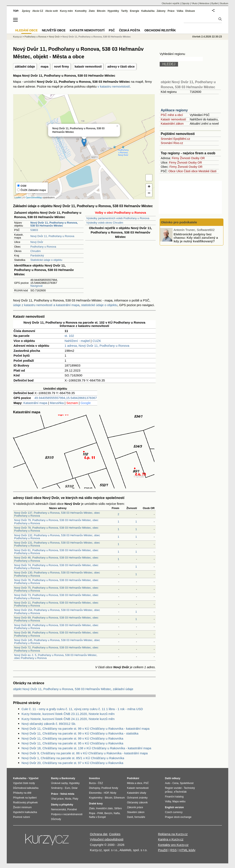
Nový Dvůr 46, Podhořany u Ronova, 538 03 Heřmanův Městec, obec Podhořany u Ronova (56, 559)
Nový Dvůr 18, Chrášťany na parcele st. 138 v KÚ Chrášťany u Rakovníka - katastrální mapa (86, 748)
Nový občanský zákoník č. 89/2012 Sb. (49, 724)
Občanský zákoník (137, 803)
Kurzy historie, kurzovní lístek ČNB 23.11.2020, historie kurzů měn (68, 714)
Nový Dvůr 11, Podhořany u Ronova (52, 236)
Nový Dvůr (37, 242)
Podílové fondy (110, 788)
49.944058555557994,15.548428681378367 (66, 398)
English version (174, 807)
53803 (34, 230)
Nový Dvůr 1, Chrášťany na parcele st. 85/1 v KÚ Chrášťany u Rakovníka (73, 758)
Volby (168, 801)
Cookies (115, 834)
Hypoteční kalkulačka (25, 812)
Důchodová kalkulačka (26, 788)
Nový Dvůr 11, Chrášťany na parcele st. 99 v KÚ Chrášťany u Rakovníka (72, 738)
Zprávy (26, 11)
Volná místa (67, 794)
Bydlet (215, 3)
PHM (100, 813)
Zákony (161, 11)
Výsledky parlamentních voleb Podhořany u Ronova (118, 218)
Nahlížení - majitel (77, 341)
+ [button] (149, 187)
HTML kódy (187, 850)
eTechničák (180, 792)
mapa (45, 67)
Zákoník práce (135, 807)
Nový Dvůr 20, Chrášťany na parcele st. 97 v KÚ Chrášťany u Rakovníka (72, 763)
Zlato (92, 11)
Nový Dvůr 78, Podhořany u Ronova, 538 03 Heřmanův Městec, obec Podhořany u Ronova (56, 529)
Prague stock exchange (178, 817)
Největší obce (54, 30)
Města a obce (135, 783)
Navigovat (36, 286)
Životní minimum (22, 807)
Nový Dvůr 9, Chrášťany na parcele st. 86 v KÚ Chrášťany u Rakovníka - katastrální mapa (85, 753)
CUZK (97, 341)
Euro (67, 788)
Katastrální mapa (35, 403)
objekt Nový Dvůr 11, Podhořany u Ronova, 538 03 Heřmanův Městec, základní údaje (73, 689)
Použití (163, 850)
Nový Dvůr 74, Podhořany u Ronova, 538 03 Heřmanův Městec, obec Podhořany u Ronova (56, 567)
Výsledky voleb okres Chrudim (105, 223)
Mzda (68, 799)
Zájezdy (185, 3)
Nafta (117, 813)
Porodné (72, 809)
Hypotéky (113, 11)
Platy (75, 799)
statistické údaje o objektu (99, 305)
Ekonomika (95, 793)
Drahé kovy (96, 804)
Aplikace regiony (174, 110)
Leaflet (18, 197)
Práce (171, 11)
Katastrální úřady (137, 793)
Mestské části (207, 171)
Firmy (175, 158)
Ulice (180, 171)
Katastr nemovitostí (173, 119)
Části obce (191, 171)
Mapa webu (179, 801)
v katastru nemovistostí (114, 86)
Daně (130, 817)
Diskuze (190, 11)
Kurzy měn (66, 11)
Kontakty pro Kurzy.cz (173, 845)
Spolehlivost (187, 783)
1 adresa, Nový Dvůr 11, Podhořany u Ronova (97, 346)
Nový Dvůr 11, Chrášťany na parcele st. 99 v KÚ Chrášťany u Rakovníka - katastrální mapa (86, 729)
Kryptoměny (96, 798)
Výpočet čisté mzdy (24, 783)
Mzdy (113, 793)
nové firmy (61, 67)
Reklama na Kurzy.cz (173, 834)
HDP (106, 793)
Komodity (81, 11)
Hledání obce (26, 30)
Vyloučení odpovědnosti (107, 839)
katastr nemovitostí (88, 67)
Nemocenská (58, 809)
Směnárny (57, 788)
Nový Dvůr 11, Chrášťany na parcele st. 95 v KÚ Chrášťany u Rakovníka (72, 743)
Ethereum (119, 798)
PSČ (112, 30)
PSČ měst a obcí (172, 115)
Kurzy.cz (17, 37)
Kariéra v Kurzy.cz (171, 839)
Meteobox (204, 3)
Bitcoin (101, 11)
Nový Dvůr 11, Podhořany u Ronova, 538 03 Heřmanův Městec (97, 37)
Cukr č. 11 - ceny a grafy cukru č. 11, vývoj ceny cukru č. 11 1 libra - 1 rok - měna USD (82, 709)
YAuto (194, 3)
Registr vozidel (173, 788)
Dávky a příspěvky (62, 805)
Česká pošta (130, 30)
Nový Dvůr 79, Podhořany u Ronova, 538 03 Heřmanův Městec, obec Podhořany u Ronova (56, 522)
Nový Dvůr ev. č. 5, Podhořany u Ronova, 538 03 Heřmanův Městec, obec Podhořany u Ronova (56, 657)
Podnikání (133, 778)
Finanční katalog (174, 797)
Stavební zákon (136, 812)
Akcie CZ (38, 11)
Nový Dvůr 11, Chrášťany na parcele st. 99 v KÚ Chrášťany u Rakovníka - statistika (80, 733)
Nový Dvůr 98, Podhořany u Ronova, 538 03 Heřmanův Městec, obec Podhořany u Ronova (56, 634)
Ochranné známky (137, 798)
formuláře (140, 817)
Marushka (57, 403)
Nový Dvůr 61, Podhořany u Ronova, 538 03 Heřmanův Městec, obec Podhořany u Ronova (56, 552)
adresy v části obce (121, 67)
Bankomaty (68, 778)
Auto (168, 783)
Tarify (124, 11)
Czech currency (174, 812)
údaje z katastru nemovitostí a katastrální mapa (46, 305)
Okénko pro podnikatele (179, 222)
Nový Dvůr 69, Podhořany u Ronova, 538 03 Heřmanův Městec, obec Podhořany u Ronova (56, 619)
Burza (92, 783)
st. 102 (69, 336)
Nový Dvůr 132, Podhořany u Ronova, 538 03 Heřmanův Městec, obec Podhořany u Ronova (57, 537)
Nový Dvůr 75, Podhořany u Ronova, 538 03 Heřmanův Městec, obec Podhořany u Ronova (56, 589)
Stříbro (118, 808)
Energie (135, 11)
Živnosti (185, 158)
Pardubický (37, 255)
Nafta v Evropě (97, 817)
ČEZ (100, 783)
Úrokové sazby (59, 783)
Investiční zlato (104, 808)
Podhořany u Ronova (43, 247)
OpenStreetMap (34, 197)
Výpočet (33, 778)
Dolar (75, 788)
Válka (180, 11)
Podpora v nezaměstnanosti (67, 814)
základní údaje (25, 67)
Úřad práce (57, 799)
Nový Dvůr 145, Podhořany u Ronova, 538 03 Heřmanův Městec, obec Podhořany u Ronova (57, 642)
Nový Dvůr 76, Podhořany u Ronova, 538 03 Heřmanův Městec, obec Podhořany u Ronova (56, 582)
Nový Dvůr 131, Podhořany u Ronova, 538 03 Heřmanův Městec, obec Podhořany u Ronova (57, 544)
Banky (55, 778)
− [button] (149, 193)
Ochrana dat (99, 834)
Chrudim (36, 251)
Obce (172, 171)
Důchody (56, 819)
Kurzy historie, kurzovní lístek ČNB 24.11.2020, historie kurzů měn (68, 719)
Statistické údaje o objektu (46, 260)
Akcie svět (52, 11)
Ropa (92, 813)
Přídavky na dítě (22, 793)
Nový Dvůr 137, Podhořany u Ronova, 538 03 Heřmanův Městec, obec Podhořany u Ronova (57, 514)
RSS (174, 850)
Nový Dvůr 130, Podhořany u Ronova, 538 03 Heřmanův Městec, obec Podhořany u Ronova (57, 574)
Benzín (108, 813)
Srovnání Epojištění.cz (175, 139)
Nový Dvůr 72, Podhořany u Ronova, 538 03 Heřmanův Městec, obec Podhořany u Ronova (56, 649)
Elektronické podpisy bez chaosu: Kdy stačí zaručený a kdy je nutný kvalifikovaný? (196, 237)
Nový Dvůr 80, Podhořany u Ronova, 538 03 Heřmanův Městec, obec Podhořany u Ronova (56, 627)
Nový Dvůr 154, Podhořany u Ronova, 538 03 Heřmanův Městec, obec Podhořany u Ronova (57, 611)
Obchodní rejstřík (171, 3)
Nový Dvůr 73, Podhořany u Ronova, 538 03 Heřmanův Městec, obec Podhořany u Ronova (56, 597)
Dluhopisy (95, 788)
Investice (94, 778)
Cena (175, 783)
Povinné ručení (22, 817)
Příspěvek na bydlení (25, 798)
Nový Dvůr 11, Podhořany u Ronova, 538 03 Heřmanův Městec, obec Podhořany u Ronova (56, 604)
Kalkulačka (148, 11)
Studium (224, 3)
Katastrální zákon (172, 124)
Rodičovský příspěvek (25, 803)
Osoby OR (198, 158)
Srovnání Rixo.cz (172, 143)
